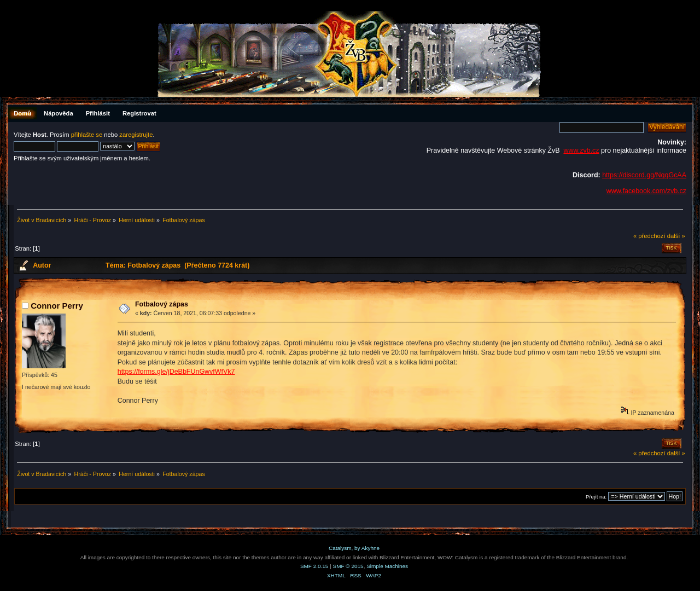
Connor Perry (57, 306)
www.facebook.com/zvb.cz (646, 191)
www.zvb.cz (581, 150)
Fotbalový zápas (162, 304)
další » (676, 236)
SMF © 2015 (348, 566)
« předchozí (649, 236)
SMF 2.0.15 (314, 566)
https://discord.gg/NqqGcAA (644, 175)
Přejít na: (596, 497)
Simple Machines (387, 566)
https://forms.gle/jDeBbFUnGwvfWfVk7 (176, 372)
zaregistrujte (136, 135)
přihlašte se (87, 135)
